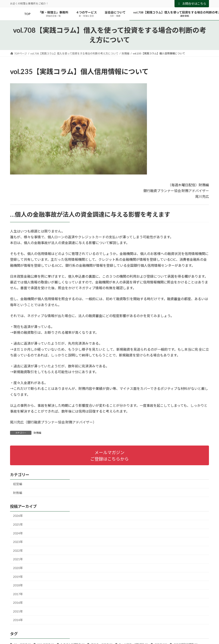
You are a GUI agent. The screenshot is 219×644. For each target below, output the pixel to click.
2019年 (18, 576)
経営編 (18, 484)
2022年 (18, 550)
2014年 (18, 620)
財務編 (37, 433)
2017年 (18, 594)
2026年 (18, 516)
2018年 (18, 585)
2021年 (18, 559)
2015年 (18, 611)
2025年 (18, 524)
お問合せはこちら (192, 4)
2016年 (18, 603)
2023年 (18, 542)
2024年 (18, 533)
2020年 (18, 568)
